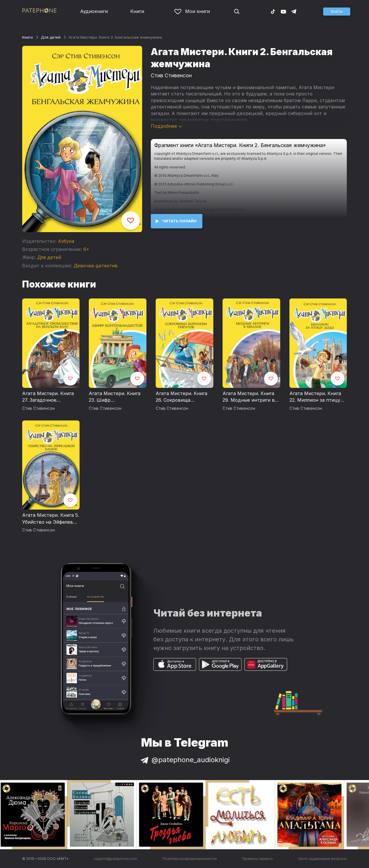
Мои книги (192, 11)
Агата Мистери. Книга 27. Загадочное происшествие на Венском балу (48, 397)
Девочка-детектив (96, 266)
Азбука (66, 241)
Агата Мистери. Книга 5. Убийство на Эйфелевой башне (51, 519)
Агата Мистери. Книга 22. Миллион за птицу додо (315, 397)
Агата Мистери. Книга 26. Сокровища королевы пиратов (181, 397)
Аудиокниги (94, 11)
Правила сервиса (257, 859)
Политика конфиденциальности (190, 859)
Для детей (51, 37)
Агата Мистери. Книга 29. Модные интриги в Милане (249, 397)
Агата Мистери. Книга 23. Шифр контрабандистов (115, 397)
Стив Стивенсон (171, 75)
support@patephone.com (116, 859)
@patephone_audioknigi (184, 760)
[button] (337, 12)
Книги (137, 11)
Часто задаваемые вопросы (322, 859)
